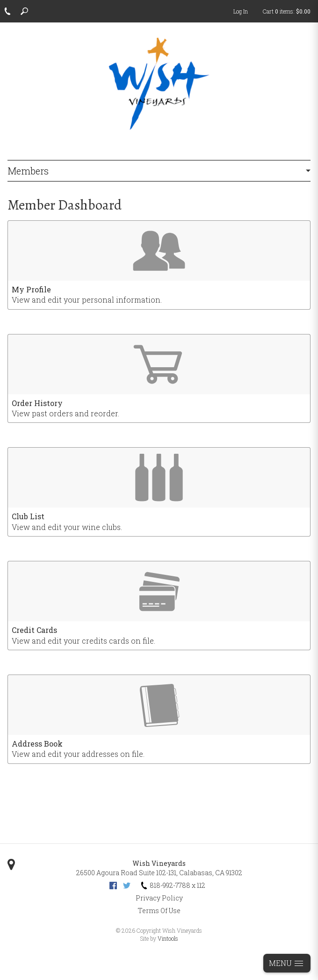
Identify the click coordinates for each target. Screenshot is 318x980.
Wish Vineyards (159, 863)
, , (159, 873)
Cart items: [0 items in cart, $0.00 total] (287, 11)
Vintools (168, 938)
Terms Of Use (159, 911)
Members (28, 171)
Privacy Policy (159, 898)
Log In (241, 11)
